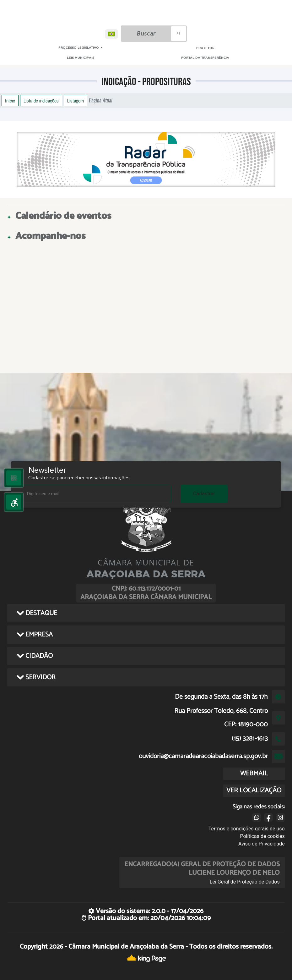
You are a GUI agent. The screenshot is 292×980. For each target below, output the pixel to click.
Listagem (76, 101)
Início (10, 101)
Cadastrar (204, 494)
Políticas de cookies (262, 836)
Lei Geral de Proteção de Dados (245, 882)
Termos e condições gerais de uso (247, 829)
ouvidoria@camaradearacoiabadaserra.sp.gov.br (203, 756)
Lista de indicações (41, 101)
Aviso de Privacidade (262, 844)
